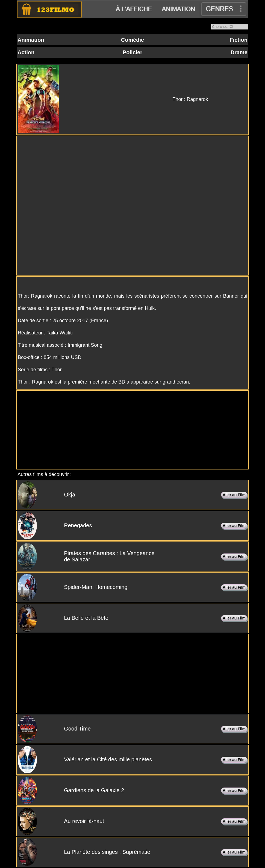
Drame (239, 52)
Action (26, 52)
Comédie (132, 40)
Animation (31, 40)
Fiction (238, 40)
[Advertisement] (132, 430)
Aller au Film (234, 495)
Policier (132, 52)
